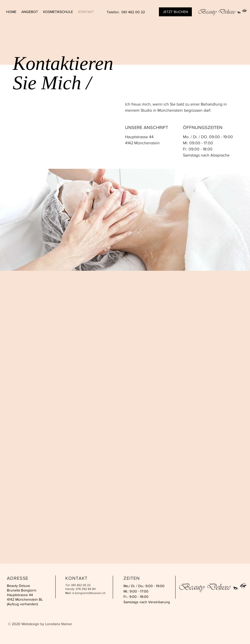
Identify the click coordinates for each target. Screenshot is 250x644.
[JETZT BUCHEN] (175, 12)
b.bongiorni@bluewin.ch (89, 593)
